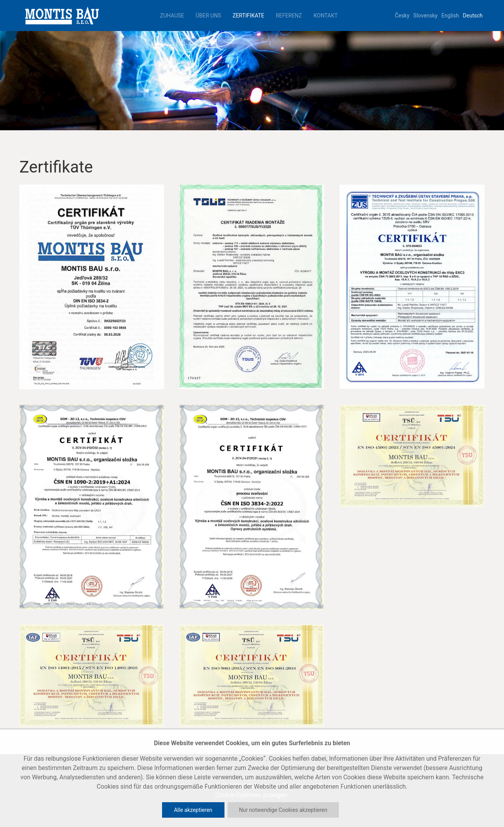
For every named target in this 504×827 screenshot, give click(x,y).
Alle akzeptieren (193, 810)
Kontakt (326, 16)
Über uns (208, 16)
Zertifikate (248, 16)
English (450, 16)
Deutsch (473, 16)
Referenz (289, 16)
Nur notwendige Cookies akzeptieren (283, 810)
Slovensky (425, 16)
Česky (402, 16)
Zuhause (172, 16)
